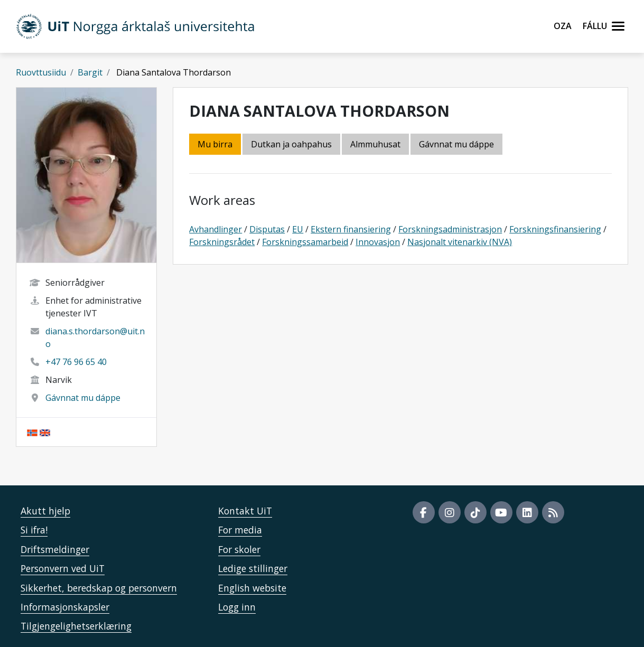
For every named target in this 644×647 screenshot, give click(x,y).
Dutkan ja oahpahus (291, 144)
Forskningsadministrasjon (450, 229)
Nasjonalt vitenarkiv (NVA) (460, 242)
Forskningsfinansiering (555, 229)
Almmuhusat (375, 144)
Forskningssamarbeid (305, 242)
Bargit (90, 72)
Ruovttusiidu (41, 72)
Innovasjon (378, 242)
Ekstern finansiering (351, 229)
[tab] (376, 145)
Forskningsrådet (222, 242)
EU (298, 229)
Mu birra (215, 144)
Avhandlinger (216, 229)
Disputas (267, 229)
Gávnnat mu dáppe (83, 398)
